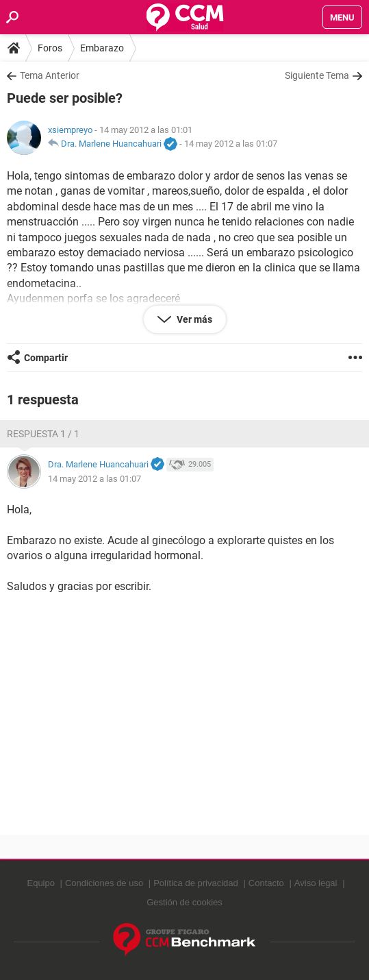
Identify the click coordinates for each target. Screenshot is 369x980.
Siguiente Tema (317, 75)
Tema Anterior (50, 75)
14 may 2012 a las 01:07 (231, 144)
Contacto (266, 883)
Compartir (46, 358)
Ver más (193, 319)
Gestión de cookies (185, 902)
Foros (50, 48)
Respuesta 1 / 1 (43, 434)
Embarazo (102, 48)
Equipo (40, 883)
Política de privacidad (196, 883)
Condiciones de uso (104, 883)
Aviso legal (316, 883)
